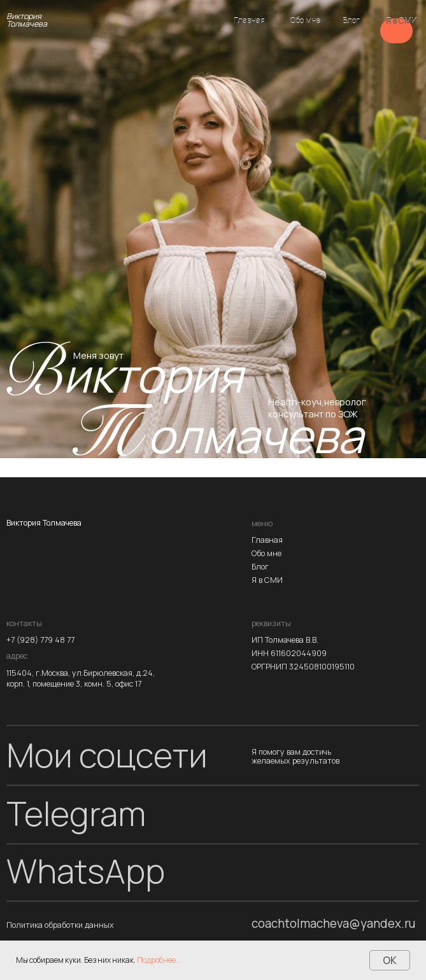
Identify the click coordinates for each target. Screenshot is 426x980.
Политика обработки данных (60, 926)
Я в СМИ (401, 21)
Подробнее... (159, 960)
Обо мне (305, 21)
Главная (249, 21)
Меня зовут (98, 355)
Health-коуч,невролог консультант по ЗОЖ (317, 408)
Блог (351, 21)
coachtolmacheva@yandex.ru (333, 924)
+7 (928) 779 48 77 (40, 640)
